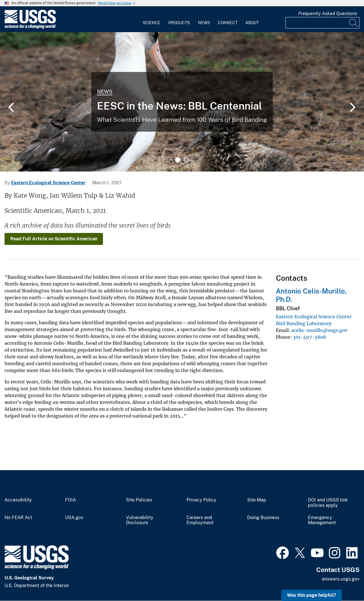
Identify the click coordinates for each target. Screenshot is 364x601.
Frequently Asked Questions (328, 14)
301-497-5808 (309, 337)
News (204, 23)
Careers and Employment (200, 520)
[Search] (354, 23)
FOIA (71, 500)
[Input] (322, 23)
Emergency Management (322, 520)
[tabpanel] (182, 102)
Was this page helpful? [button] (312, 595)
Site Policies (139, 500)
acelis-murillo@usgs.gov (319, 330)
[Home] (30, 27)
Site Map (257, 500)
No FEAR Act (18, 518)
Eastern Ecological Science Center (48, 183)
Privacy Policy (201, 500)
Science (152, 23)
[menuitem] (152, 19)
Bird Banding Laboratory (304, 323)
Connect (228, 23)
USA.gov (74, 518)
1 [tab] (178, 160)
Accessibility (18, 500)
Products (179, 23)
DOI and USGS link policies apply (328, 503)
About (252, 23)
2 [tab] (186, 160)
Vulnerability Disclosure (140, 520)
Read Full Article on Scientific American (54, 239)
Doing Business (263, 518)
